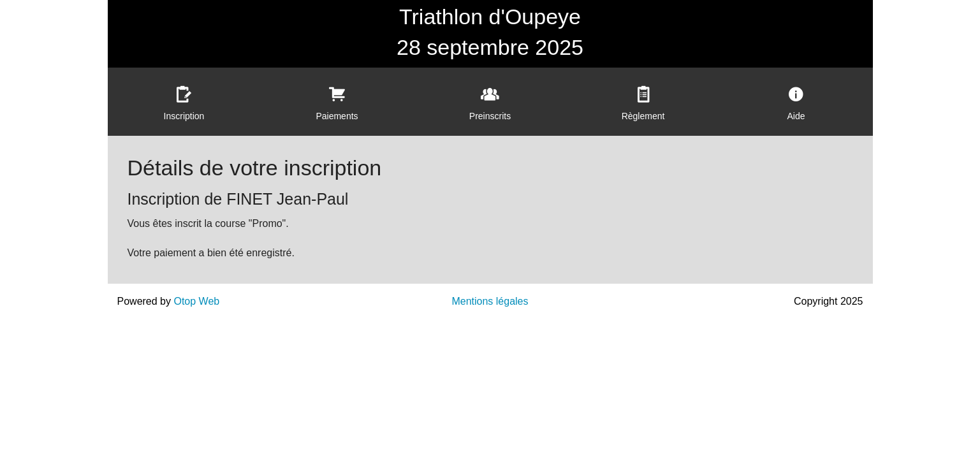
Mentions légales (490, 301)
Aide (796, 116)
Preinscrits (490, 116)
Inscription (184, 116)
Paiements (337, 116)
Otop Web (196, 301)
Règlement (643, 116)
